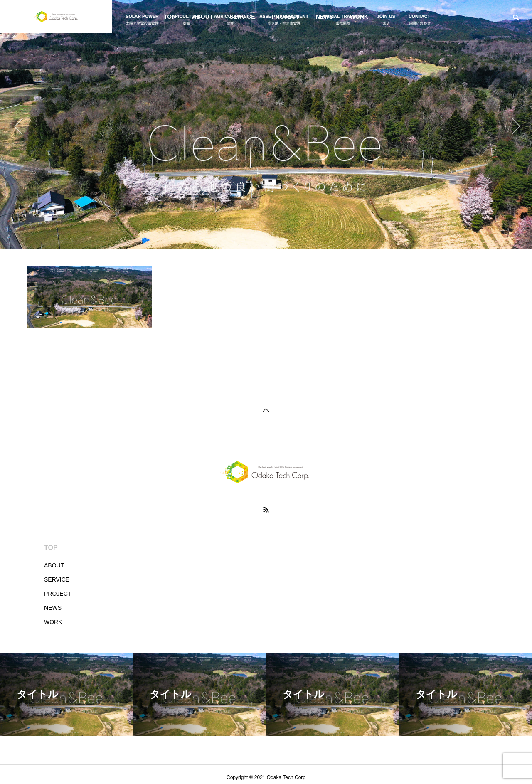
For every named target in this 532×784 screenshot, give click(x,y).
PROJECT (286, 17)
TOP (170, 17)
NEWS (325, 17)
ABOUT (203, 17)
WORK (359, 17)
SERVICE (242, 17)
